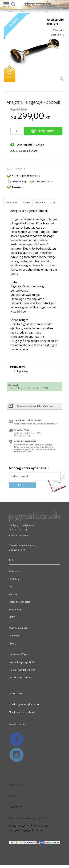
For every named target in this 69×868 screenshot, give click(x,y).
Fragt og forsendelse (20, 602)
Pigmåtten (22, 371)
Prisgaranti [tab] (40, 203)
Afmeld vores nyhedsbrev (22, 712)
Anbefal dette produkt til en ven (35, 406)
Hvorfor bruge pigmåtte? (21, 662)
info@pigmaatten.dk (19, 535)
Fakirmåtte (14, 636)
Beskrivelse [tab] (12, 203)
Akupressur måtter (19, 628)
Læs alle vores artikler (20, 678)
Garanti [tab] (26, 203)
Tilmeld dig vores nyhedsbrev (24, 704)
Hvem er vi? (16, 785)
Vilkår (12, 586)
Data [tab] (53, 203)
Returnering (15, 610)
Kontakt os (14, 571)
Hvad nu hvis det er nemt (22, 670)
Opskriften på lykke (19, 654)
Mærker (13, 594)
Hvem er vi (14, 579)
